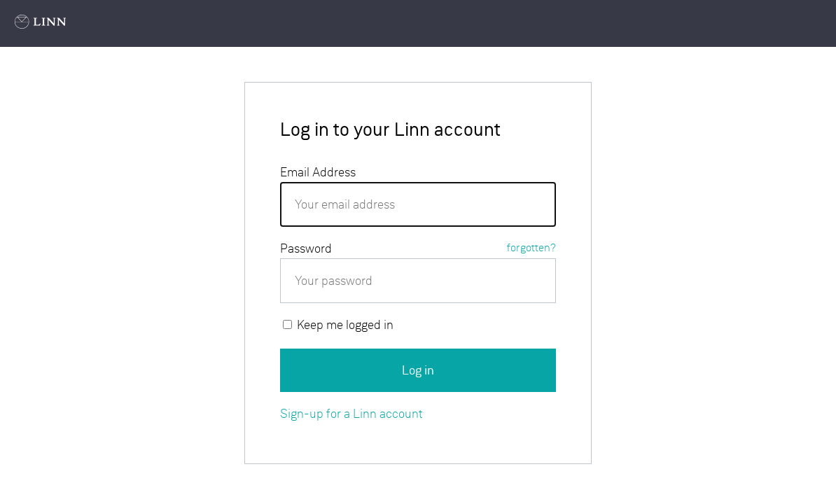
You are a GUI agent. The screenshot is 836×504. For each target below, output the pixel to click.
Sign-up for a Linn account (351, 413)
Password (418, 248)
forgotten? (531, 247)
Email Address (318, 172)
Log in (418, 370)
